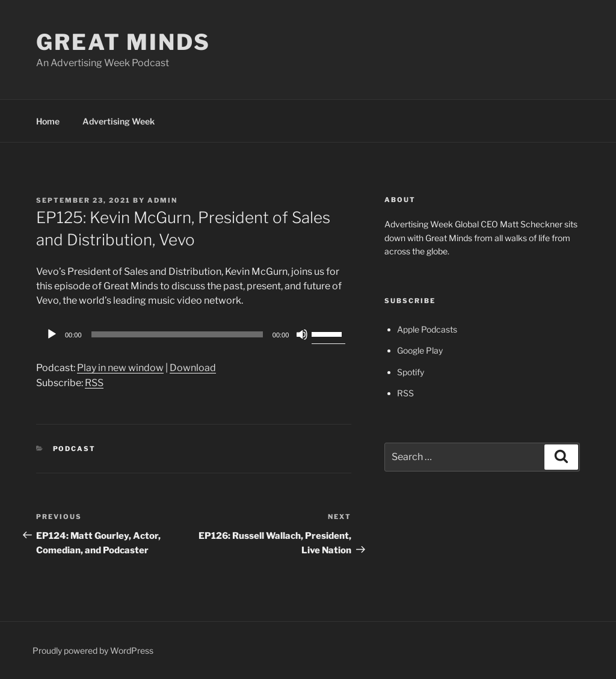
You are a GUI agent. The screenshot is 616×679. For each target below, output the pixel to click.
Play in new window (120, 368)
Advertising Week (119, 121)
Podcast (75, 449)
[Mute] (302, 334)
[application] (194, 334)
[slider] (177, 334)
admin (162, 200)
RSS (94, 383)
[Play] (52, 334)
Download (193, 368)
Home (48, 121)
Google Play (420, 350)
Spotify (411, 372)
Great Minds (123, 42)
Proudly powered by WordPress (93, 650)
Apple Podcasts (427, 329)
